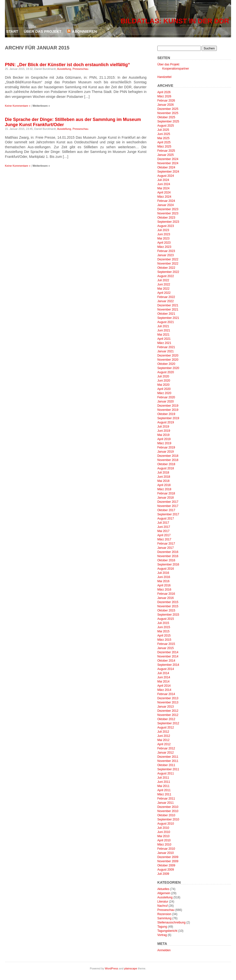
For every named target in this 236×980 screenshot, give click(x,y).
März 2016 (164, 590)
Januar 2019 (166, 452)
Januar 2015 (166, 648)
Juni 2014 (164, 677)
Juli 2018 (163, 473)
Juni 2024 (164, 184)
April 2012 (164, 744)
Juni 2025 (164, 134)
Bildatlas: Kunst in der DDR (175, 21)
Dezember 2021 (168, 305)
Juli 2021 (163, 326)
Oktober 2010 (166, 815)
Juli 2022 (163, 280)
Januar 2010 (166, 853)
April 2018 (164, 485)
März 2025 (164, 147)
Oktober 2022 (166, 268)
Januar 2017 (166, 548)
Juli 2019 (163, 427)
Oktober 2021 (166, 314)
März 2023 (164, 247)
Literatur (163, 902)
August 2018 (166, 468)
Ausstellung (64, 69)
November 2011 (168, 761)
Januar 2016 (166, 598)
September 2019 (168, 418)
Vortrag (162, 935)
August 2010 (166, 824)
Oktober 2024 (166, 167)
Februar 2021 (166, 347)
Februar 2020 (166, 397)
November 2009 (168, 861)
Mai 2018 (163, 481)
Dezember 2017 (168, 502)
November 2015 (168, 606)
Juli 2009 (163, 874)
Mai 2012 (163, 740)
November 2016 (168, 556)
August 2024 (166, 176)
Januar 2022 (166, 301)
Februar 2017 (166, 544)
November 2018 (168, 460)
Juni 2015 (164, 627)
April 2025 (164, 142)
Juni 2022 (164, 284)
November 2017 (168, 506)
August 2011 (166, 773)
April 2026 (164, 92)
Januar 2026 (166, 105)
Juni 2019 (164, 431)
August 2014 (166, 669)
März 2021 (164, 343)
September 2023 (168, 222)
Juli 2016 (163, 573)
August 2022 (166, 276)
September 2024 (168, 172)
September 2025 (168, 121)
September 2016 (168, 564)
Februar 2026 (166, 101)
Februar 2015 (166, 644)
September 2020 (168, 368)
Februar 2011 (166, 799)
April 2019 (164, 439)
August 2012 (166, 728)
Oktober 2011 (166, 765)
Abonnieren (84, 31)
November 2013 (168, 702)
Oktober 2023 (166, 218)
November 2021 (168, 310)
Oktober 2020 (166, 364)
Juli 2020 (163, 376)
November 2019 (168, 410)
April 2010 (164, 840)
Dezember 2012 (168, 711)
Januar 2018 (166, 498)
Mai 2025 (163, 138)
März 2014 (164, 690)
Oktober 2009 (166, 865)
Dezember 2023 (168, 209)
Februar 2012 (166, 748)
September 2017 (168, 514)
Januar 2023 (166, 255)
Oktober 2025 (166, 117)
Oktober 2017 (166, 510)
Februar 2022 (166, 297)
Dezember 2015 (168, 602)
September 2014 (168, 665)
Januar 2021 (166, 351)
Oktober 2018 (166, 464)
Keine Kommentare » (18, 106)
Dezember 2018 (168, 456)
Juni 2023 (164, 234)
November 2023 (168, 213)
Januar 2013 (166, 707)
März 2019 (164, 443)
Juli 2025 (163, 130)
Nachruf (162, 906)
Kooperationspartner (176, 69)
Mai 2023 (163, 238)
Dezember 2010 (168, 807)
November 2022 (168, 264)
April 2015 (164, 636)
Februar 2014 (166, 694)
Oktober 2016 (166, 560)
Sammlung (164, 918)
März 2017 (164, 539)
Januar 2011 (166, 803)
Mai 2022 (163, 289)
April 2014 (164, 686)
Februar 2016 (166, 594)
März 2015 (164, 640)
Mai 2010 (163, 836)
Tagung (162, 927)
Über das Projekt (43, 31)
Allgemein (164, 893)
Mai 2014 (163, 682)
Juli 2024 (163, 180)
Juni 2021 (164, 330)
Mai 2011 (163, 786)
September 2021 (168, 318)
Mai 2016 (163, 581)
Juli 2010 (163, 828)
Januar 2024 (166, 205)
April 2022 (164, 293)
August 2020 (166, 372)
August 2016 (166, 569)
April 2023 (164, 243)
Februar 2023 (166, 251)
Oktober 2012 (166, 719)
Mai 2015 (163, 631)
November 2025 (168, 113)
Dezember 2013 (168, 698)
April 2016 (164, 585)
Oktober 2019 (166, 414)
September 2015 (168, 615)
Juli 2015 (163, 623)
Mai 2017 (163, 531)
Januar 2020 (166, 401)
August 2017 (166, 519)
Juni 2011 (164, 782)
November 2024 (168, 163)
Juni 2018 (164, 477)
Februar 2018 (166, 493)
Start (12, 31)
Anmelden (164, 950)
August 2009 (166, 870)
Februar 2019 (166, 447)
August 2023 (166, 226)
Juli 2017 (163, 523)
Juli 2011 (163, 778)
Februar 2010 (166, 849)
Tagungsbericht (167, 931)
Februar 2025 (166, 151)
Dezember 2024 (168, 159)
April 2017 (164, 535)
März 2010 (164, 845)
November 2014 (168, 656)
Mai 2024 (163, 188)
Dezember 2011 (168, 757)
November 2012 (168, 715)
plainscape (131, 968)
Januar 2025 (166, 155)
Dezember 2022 (168, 259)
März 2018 (164, 489)
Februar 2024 (166, 201)
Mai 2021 (163, 335)
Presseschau (80, 69)
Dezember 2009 (168, 857)
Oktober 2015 (166, 610)
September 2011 (168, 769)
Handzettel (164, 77)
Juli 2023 (163, 230)
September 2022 (168, 272)
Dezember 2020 (168, 356)
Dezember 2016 (168, 552)
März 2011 (164, 794)
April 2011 (164, 790)
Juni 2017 (164, 527)
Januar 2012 (166, 753)
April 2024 (164, 193)
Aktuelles (163, 889)
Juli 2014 (163, 673)
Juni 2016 (164, 577)
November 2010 (168, 811)
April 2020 (164, 389)
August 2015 (166, 619)
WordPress (112, 968)
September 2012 (168, 723)
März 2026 (164, 96)
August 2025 (166, 126)
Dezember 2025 (168, 109)
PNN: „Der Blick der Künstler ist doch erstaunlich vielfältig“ (67, 65)
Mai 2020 (163, 385)
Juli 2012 (163, 732)
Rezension (164, 914)
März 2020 (164, 393)
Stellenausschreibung (171, 922)
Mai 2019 (163, 435)
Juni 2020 (164, 381)
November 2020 (168, 360)
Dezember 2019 (168, 406)
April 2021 (164, 339)
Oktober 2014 (166, 661)
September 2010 (168, 819)
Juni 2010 (164, 832)
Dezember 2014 (168, 652)
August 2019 (166, 422)
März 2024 (164, 197)
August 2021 (166, 322)
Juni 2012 (164, 736)
